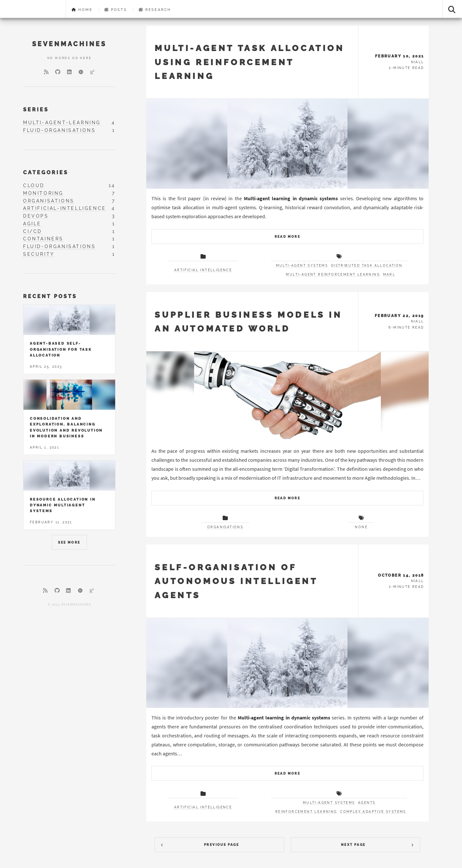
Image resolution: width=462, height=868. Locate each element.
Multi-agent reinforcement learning (333, 275)
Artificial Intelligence (203, 270)
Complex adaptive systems (373, 812)
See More (69, 542)
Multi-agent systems (302, 266)
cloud (34, 185)
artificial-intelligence (65, 208)
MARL (389, 275)
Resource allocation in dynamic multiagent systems (63, 505)
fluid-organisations (59, 130)
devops (36, 216)
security (39, 254)
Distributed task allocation (367, 266)
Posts (116, 10)
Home (82, 10)
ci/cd (33, 231)
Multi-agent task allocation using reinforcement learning (249, 62)
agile (32, 224)
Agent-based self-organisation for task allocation (61, 349)
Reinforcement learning (306, 812)
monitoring (43, 193)
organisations (49, 201)
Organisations (225, 527)
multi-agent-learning (62, 123)
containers (43, 239)
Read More (288, 237)
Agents (367, 803)
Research (155, 10)
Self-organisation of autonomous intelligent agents (236, 581)
